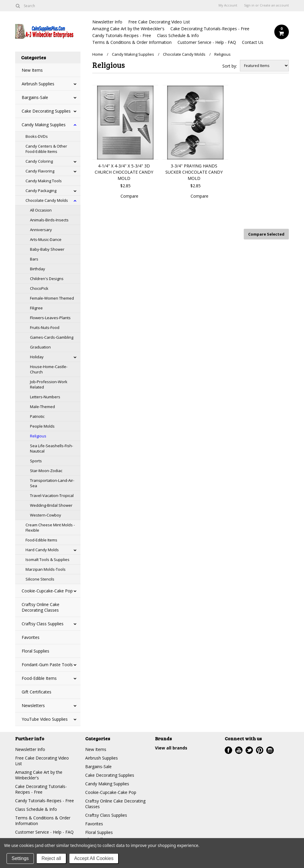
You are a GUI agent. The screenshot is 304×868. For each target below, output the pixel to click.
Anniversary (41, 230)
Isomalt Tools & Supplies (47, 560)
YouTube (239, 750)
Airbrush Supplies (38, 84)
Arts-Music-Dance (46, 239)
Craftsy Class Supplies (43, 624)
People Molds (42, 426)
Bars (34, 259)
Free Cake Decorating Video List (159, 22)
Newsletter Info (107, 22)
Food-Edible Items (41, 540)
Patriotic (37, 416)
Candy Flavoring (40, 171)
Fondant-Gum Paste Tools (47, 665)
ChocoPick (39, 288)
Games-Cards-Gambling (52, 337)
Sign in (249, 5)
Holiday (37, 357)
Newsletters (33, 705)
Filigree (36, 308)
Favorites (31, 637)
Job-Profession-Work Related (49, 384)
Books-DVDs (37, 136)
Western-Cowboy (46, 515)
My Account (228, 5)
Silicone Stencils (40, 579)
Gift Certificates (37, 692)
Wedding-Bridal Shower (51, 505)
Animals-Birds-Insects (49, 220)
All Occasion (41, 210)
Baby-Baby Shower (47, 249)
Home (98, 54)
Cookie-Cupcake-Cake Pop (47, 591)
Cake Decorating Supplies (46, 111)
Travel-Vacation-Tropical (52, 495)
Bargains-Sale (35, 97)
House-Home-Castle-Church (49, 369)
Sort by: (230, 66)
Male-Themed (42, 407)
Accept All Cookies (94, 858)
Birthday (38, 269)
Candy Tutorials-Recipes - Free (122, 35)
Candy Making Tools (44, 181)
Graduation (40, 347)
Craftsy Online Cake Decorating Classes (41, 607)
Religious (38, 436)
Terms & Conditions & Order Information (132, 42)
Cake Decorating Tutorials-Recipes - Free (210, 29)
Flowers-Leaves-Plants (50, 318)
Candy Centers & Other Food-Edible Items (46, 149)
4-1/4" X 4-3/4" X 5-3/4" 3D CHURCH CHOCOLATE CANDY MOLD (124, 172)
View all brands (171, 748)
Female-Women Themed (52, 298)
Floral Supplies (35, 651)
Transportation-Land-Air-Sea (52, 483)
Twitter (249, 750)
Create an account (274, 5)
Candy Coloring (39, 161)
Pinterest (260, 750)
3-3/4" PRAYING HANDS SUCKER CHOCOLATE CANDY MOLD (194, 172)
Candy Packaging (41, 191)
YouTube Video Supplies (45, 719)
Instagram (270, 750)
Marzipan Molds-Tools (46, 569)
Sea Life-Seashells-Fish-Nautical (52, 448)
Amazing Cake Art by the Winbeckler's (128, 29)
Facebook (228, 750)
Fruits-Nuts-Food (45, 327)
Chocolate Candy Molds (47, 200)
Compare (129, 196)
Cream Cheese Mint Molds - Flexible (50, 527)
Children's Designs (47, 279)
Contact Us (253, 42)
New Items (32, 70)
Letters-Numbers (45, 397)
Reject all (51, 858)
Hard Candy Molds (42, 550)
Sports (36, 461)
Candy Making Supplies (44, 125)
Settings (20, 858)
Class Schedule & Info (178, 35)
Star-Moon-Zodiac (46, 471)
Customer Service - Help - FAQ (207, 42)
